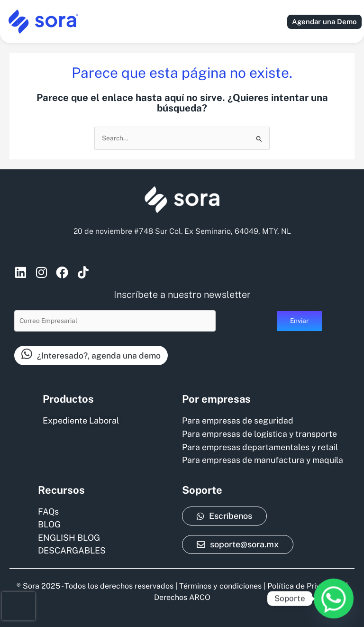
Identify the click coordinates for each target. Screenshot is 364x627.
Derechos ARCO (182, 597)
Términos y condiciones (220, 586)
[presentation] (18, 606)
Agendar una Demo (324, 22)
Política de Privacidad (306, 586)
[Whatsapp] (334, 599)
